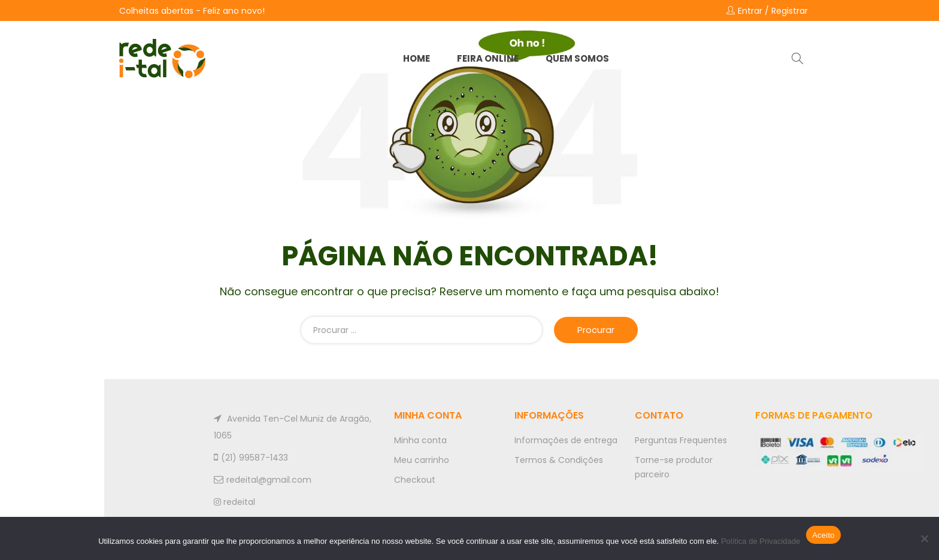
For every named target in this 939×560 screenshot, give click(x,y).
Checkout (415, 480)
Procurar (596, 330)
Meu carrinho (422, 460)
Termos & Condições (559, 460)
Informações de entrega (566, 440)
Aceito (823, 535)
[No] (924, 538)
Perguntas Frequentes (681, 440)
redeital (234, 502)
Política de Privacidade (761, 541)
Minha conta (420, 440)
